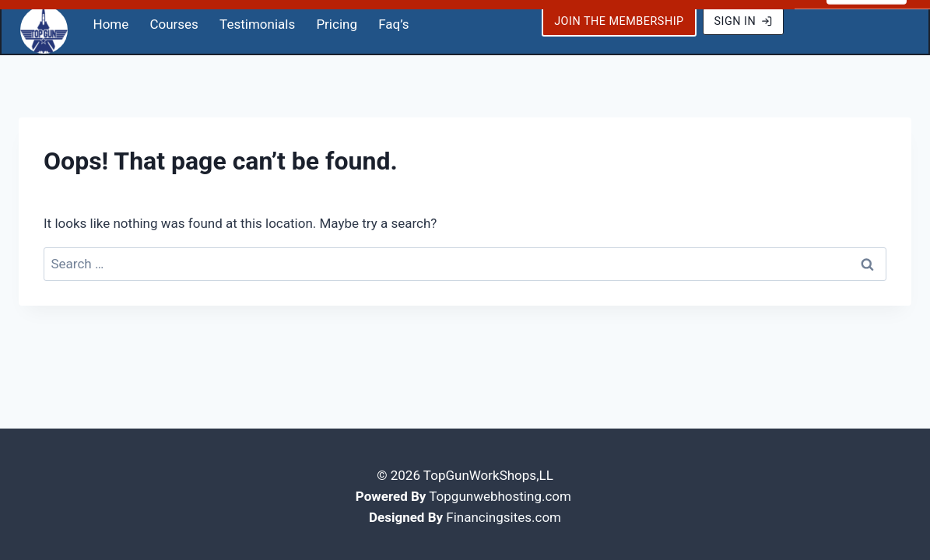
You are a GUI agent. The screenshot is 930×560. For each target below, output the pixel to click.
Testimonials (257, 19)
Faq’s (393, 19)
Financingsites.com (504, 513)
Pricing (337, 19)
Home (111, 19)
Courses (174, 19)
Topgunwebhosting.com (500, 492)
